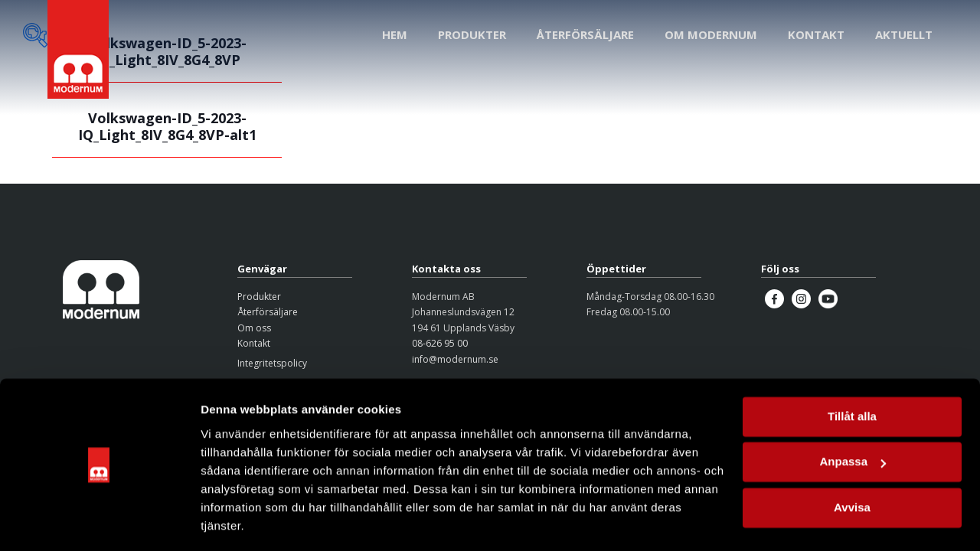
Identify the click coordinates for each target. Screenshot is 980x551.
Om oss (254, 328)
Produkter (259, 297)
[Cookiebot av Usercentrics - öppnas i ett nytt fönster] (99, 521)
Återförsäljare (268, 312)
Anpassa (853, 414)
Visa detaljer (235, 521)
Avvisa (852, 460)
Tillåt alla (852, 369)
